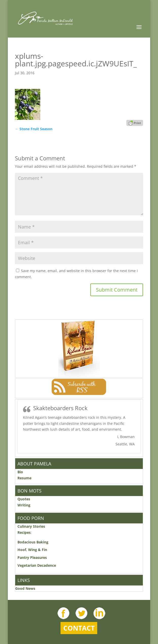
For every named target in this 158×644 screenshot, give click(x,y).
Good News (25, 588)
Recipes (24, 532)
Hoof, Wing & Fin (32, 550)
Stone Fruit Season (34, 129)
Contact (79, 628)
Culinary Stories (31, 526)
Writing (24, 505)
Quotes (24, 499)
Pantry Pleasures (32, 557)
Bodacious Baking (34, 542)
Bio (20, 472)
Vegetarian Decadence (37, 565)
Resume (24, 478)
